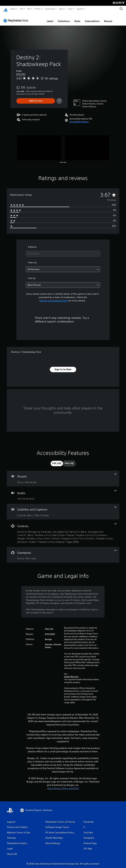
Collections (64, 18)
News (61, 9)
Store (70, 9)
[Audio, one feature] (63, 492)
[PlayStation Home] (6, 9)
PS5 (21, 9)
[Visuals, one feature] (63, 475)
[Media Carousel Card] (39, 145)
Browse (108, 18)
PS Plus (38, 9)
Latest (50, 18)
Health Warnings (71, 674)
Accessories (50, 9)
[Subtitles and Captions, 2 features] (63, 509)
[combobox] (63, 251)
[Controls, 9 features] (63, 530)
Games (13, 9)
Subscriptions (92, 18)
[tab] (57, 460)
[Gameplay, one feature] (63, 552)
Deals (77, 18)
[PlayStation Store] (17, 17)
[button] (79, 119)
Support (80, 9)
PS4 (29, 9)
